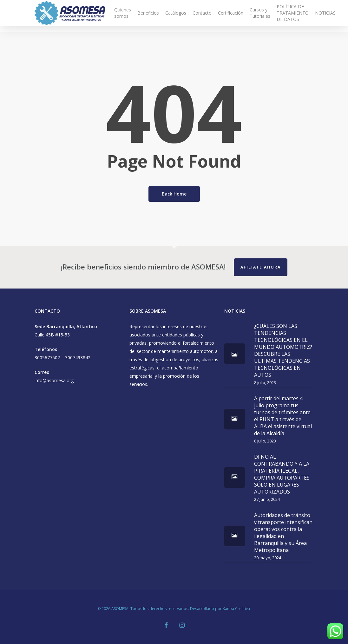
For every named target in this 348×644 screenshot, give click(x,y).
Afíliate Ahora (261, 267)
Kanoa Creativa (237, 609)
